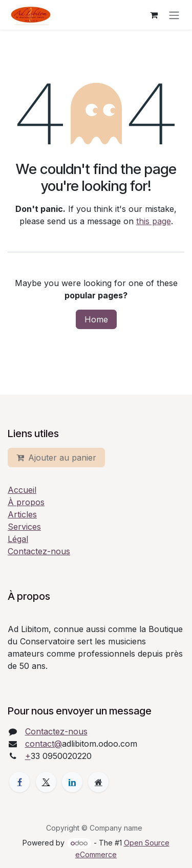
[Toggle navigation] (174, 15)
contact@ (44, 744)
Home (96, 319)
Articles (22, 514)
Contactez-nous (39, 551)
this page (154, 221)
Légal (18, 539)
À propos (26, 502)
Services (24, 527)
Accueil (22, 490)
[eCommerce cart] (154, 15)
